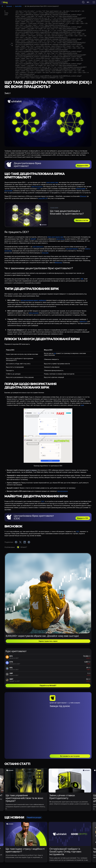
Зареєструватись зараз (48, 642)
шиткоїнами (8, 191)
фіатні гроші (61, 240)
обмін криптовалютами (55, 238)
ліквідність (83, 322)
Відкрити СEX (83, 519)
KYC (39, 189)
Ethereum (83, 197)
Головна (2, 7)
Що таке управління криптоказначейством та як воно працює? (24, 774)
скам (82, 406)
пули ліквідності (38, 247)
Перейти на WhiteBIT (48, 686)
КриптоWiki (18, 7)
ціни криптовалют (72, 249)
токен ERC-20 (42, 199)
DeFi (43, 502)
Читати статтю (82, 221)
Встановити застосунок (70, 732)
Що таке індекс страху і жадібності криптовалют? (25, 826)
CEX (78, 532)
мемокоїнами (81, 189)
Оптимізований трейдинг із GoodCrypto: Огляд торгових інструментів (65, 828)
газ (55, 354)
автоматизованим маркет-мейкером (33, 301)
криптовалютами (52, 183)
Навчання (9, 7)
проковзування (63, 492)
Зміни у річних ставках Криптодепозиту (62, 773)
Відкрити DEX (83, 166)
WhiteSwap (58, 263)
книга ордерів (34, 314)
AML (82, 279)
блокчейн (45, 253)
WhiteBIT (33, 240)
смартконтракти (37, 187)
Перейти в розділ (34, 793)
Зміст (8, 94)
